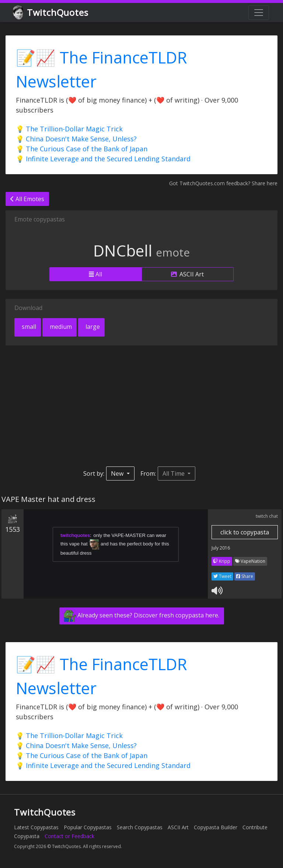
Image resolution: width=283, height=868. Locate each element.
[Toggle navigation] (259, 13)
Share (245, 576)
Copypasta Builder (216, 827)
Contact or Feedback (69, 836)
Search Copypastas (140, 827)
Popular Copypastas (88, 827)
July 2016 (221, 548)
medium (60, 327)
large (92, 327)
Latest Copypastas (36, 827)
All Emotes (27, 199)
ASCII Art (187, 274)
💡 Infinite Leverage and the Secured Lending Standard (103, 159)
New (118, 473)
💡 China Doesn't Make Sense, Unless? (76, 139)
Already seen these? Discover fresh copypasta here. (142, 616)
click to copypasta (245, 532)
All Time (174, 473)
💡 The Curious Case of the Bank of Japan (82, 149)
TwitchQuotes (51, 13)
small (28, 327)
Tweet (222, 576)
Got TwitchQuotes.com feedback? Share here (223, 183)
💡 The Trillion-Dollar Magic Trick (69, 129)
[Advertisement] (141, 406)
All (95, 274)
